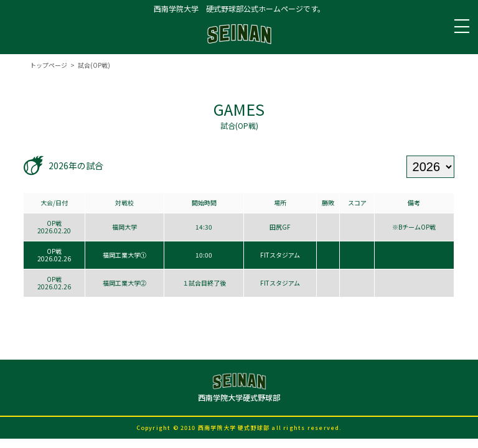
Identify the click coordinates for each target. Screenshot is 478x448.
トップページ (49, 65)
